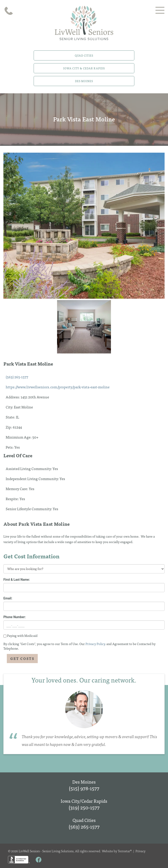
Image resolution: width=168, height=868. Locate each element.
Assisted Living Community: (29, 468)
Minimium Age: (19, 437)
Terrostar (124, 851)
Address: (13, 397)
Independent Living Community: (33, 478)
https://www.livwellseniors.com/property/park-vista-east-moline (58, 387)
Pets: (10, 447)
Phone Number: (15, 617)
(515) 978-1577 (84, 788)
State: (11, 417)
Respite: (13, 499)
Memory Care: (17, 489)
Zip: (9, 427)
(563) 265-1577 (17, 377)
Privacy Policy (95, 644)
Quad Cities (84, 55)
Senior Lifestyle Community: (29, 509)
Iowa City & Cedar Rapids (84, 68)
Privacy (140, 851)
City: (10, 407)
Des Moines (84, 81)
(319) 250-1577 (84, 807)
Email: (8, 598)
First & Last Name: (17, 580)
